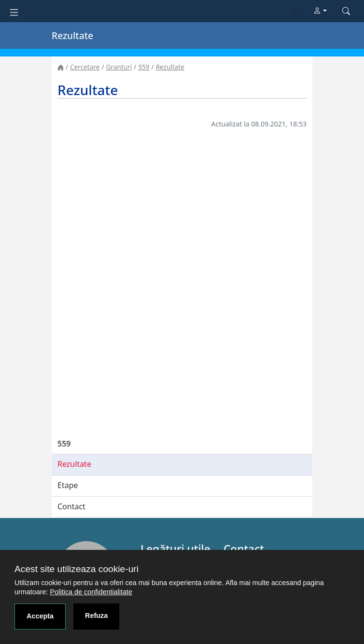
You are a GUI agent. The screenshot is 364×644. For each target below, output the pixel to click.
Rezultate (170, 67)
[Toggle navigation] (14, 11)
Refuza (96, 616)
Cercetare (85, 67)
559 (144, 67)
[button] (320, 11)
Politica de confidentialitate (91, 592)
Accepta (40, 616)
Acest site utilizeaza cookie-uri (77, 569)
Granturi (119, 67)
